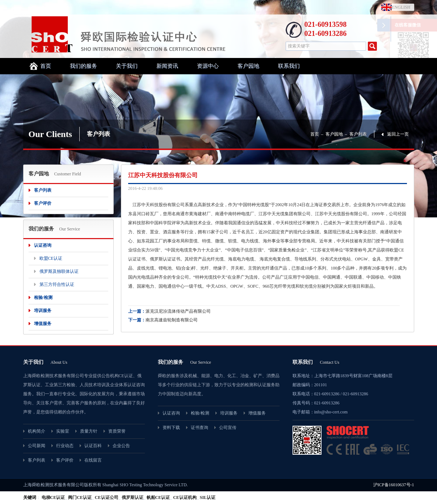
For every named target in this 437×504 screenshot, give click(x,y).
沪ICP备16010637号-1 (394, 485)
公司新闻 (37, 446)
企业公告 (121, 446)
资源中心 (208, 66)
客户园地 (248, 66)
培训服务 (43, 311)
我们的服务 (83, 66)
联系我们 (289, 66)
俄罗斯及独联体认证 (59, 271)
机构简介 (37, 431)
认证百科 (93, 446)
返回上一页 (398, 134)
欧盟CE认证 (51, 258)
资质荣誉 (117, 431)
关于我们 (127, 66)
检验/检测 (43, 297)
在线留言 (93, 460)
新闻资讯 (167, 66)
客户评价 (43, 203)
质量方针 (89, 431)
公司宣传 (228, 428)
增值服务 (43, 324)
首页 (46, 66)
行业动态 (65, 446)
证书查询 (199, 428)
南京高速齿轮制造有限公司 (172, 320)
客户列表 (358, 134)
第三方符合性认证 (57, 284)
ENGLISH (399, 7)
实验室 (63, 431)
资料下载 (171, 428)
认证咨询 (43, 245)
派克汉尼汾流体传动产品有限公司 (178, 311)
